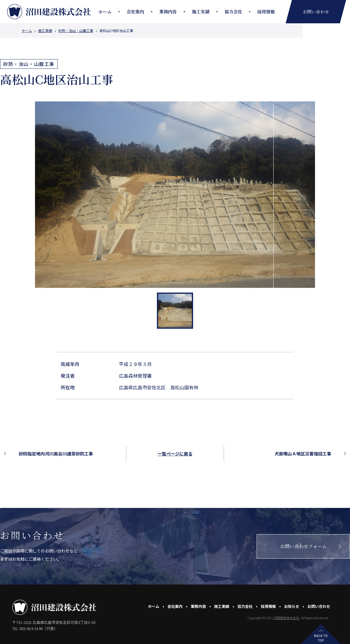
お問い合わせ (319, 606)
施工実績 (201, 12)
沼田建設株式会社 (286, 618)
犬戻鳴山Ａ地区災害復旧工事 (303, 454)
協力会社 (233, 12)
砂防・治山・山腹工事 (76, 31)
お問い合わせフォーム (303, 546)
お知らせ (292, 606)
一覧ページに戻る (175, 454)
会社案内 (135, 12)
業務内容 (168, 12)
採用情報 (266, 12)
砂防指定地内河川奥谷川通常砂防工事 (56, 454)
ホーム (105, 12)
